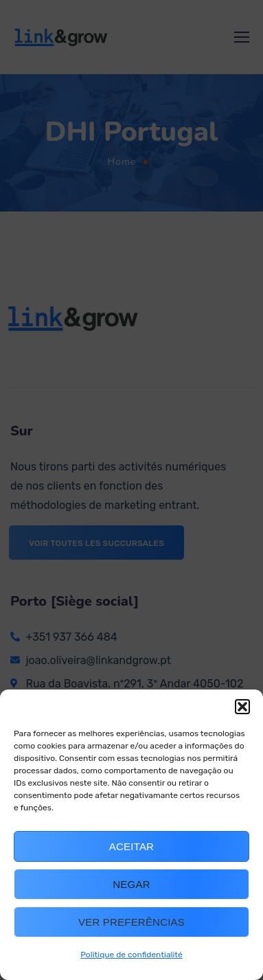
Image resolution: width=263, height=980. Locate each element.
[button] (242, 707)
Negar (131, 884)
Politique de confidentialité (131, 955)
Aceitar (131, 846)
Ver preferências (131, 922)
